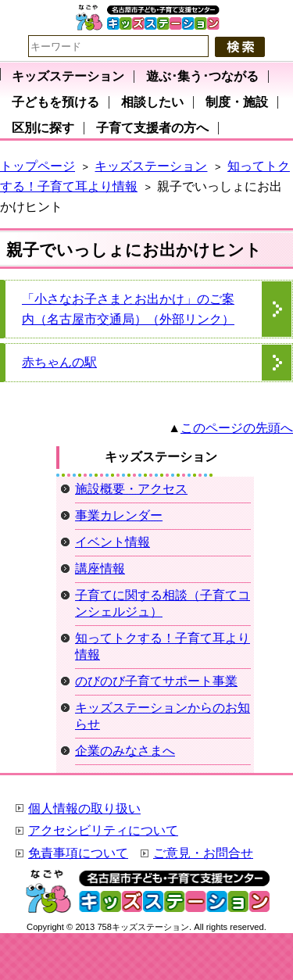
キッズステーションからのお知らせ (163, 716)
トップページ (38, 166)
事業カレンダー (119, 515)
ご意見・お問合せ (203, 853)
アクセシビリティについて (103, 830)
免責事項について (78, 853)
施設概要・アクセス (131, 489)
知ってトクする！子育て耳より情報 (163, 646)
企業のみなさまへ (125, 751)
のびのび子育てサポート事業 (156, 681)
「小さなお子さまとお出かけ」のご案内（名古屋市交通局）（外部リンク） (128, 309)
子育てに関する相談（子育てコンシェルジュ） (163, 603)
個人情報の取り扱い (84, 808)
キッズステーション (151, 166)
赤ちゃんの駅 (59, 362)
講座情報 (100, 569)
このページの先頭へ (237, 428)
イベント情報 (113, 542)
